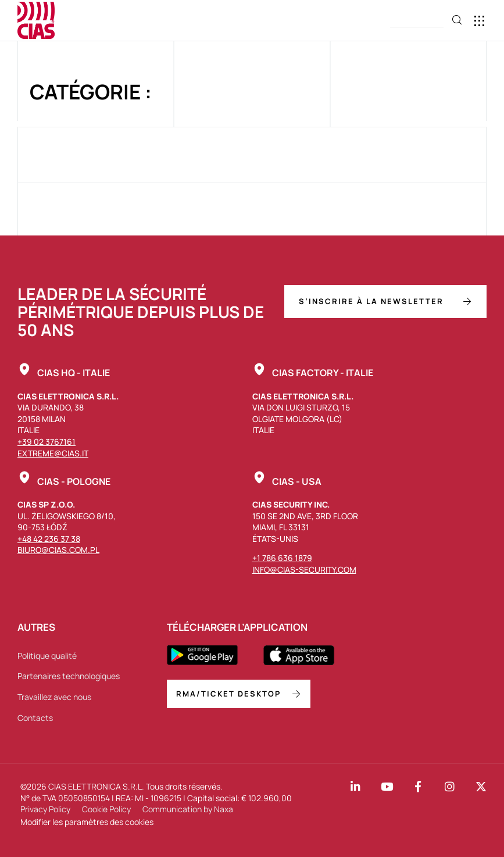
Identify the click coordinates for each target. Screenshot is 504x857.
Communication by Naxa (188, 809)
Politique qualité (47, 656)
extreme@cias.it (53, 453)
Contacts (35, 718)
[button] (417, 21)
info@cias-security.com (304, 569)
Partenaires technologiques (69, 676)
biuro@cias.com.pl (58, 550)
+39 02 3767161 (47, 442)
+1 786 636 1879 (282, 558)
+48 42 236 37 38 (49, 539)
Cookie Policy (106, 809)
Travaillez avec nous (54, 697)
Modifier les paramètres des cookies (87, 822)
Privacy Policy (45, 809)
